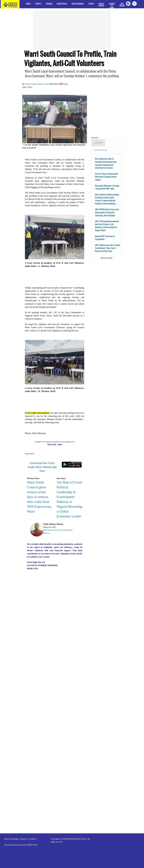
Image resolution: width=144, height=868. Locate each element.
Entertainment (78, 4)
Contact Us (24, 839)
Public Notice (101, 5)
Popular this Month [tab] (101, 150)
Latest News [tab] (98, 143)
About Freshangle (11, 839)
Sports (38, 4)
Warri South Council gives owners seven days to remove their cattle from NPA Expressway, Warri (39, 497)
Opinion (49, 4)
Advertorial (62, 4)
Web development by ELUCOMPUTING (21, 845)
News (28, 4)
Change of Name (112, 5)
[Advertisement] (72, 30)
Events (91, 4)
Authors (33, 839)
